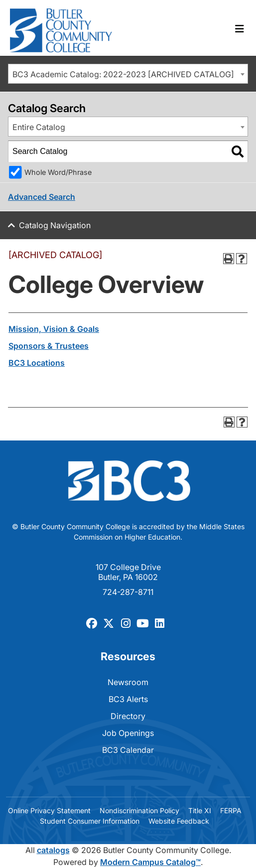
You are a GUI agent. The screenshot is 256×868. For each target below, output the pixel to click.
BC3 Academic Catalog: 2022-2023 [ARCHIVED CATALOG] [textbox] (123, 74)
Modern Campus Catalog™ (150, 862)
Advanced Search (42, 197)
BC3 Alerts (128, 699)
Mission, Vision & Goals (54, 329)
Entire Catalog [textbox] (39, 127)
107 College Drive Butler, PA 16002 (128, 572)
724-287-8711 (128, 592)
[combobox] (128, 74)
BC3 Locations (37, 363)
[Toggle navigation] (240, 29)
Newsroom (128, 682)
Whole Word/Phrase (58, 172)
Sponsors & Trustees (49, 346)
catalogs (53, 850)
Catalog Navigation (55, 225)
